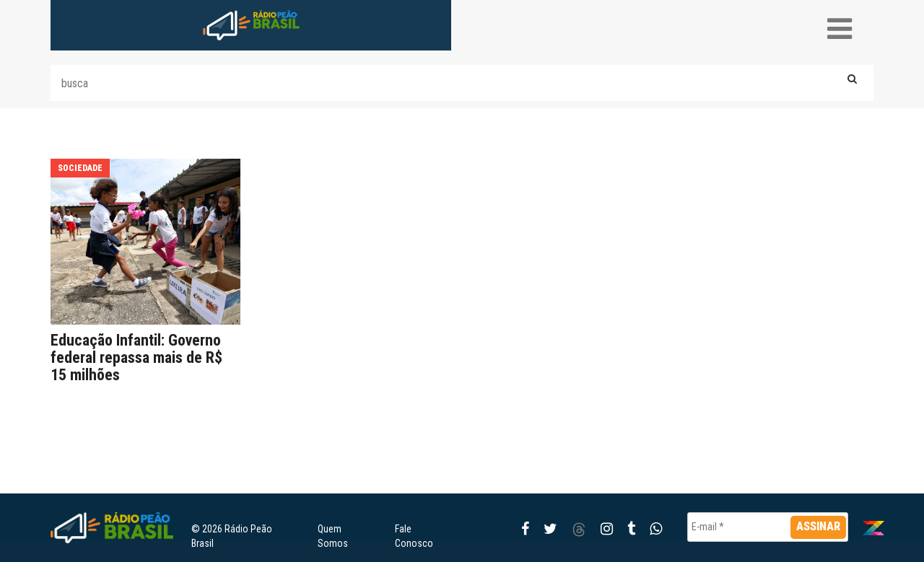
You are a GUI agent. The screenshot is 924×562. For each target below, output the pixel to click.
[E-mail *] (768, 527)
